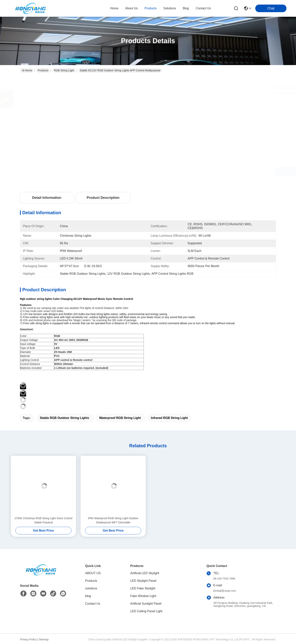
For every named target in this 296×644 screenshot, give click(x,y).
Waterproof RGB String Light (120, 418)
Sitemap (44, 639)
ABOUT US (93, 573)
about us (131, 8)
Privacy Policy (28, 639)
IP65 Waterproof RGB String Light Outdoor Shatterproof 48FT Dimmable (113, 520)
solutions (170, 8)
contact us (203, 8)
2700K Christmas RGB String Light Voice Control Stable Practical (43, 520)
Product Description (103, 198)
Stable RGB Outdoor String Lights (64, 418)
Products (43, 70)
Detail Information (47, 198)
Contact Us (93, 604)
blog (186, 8)
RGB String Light (64, 70)
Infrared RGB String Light (169, 418)
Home (114, 8)
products (151, 8)
